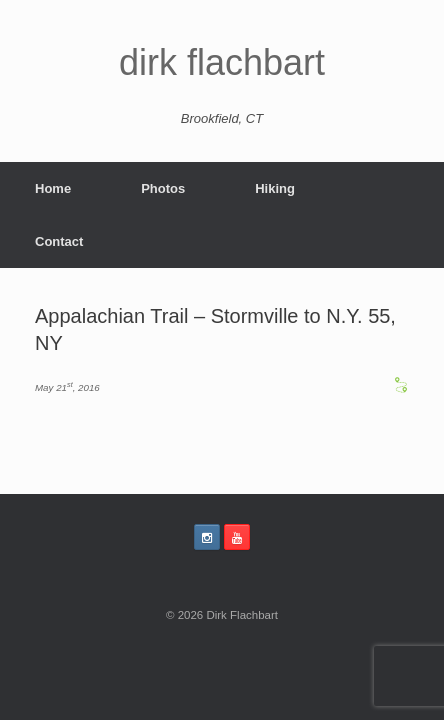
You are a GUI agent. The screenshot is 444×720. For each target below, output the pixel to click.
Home (53, 188)
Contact (59, 241)
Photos (163, 188)
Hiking (275, 188)
